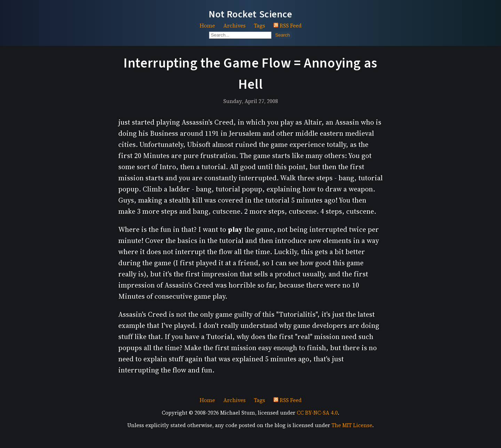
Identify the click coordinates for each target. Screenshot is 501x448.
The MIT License (352, 425)
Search (283, 35)
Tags (260, 26)
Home (207, 26)
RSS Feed (288, 26)
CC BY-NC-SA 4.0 (317, 413)
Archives (234, 26)
